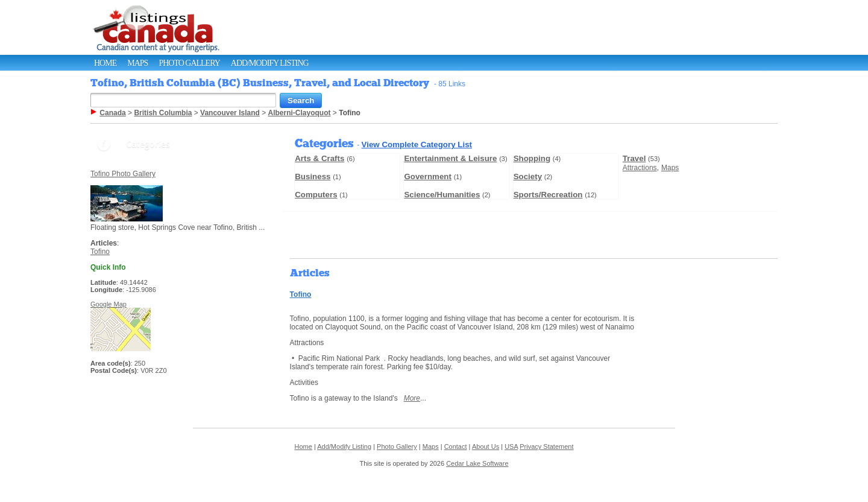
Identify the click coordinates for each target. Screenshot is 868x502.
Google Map (108, 304)
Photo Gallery (189, 63)
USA (511, 446)
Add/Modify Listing (270, 63)
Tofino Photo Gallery (123, 174)
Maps (137, 63)
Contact (456, 446)
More (412, 398)
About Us (486, 446)
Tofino (100, 252)
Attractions (640, 168)
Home (105, 63)
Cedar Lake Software (477, 463)
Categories (148, 144)
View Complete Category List (417, 145)
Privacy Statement (546, 446)
